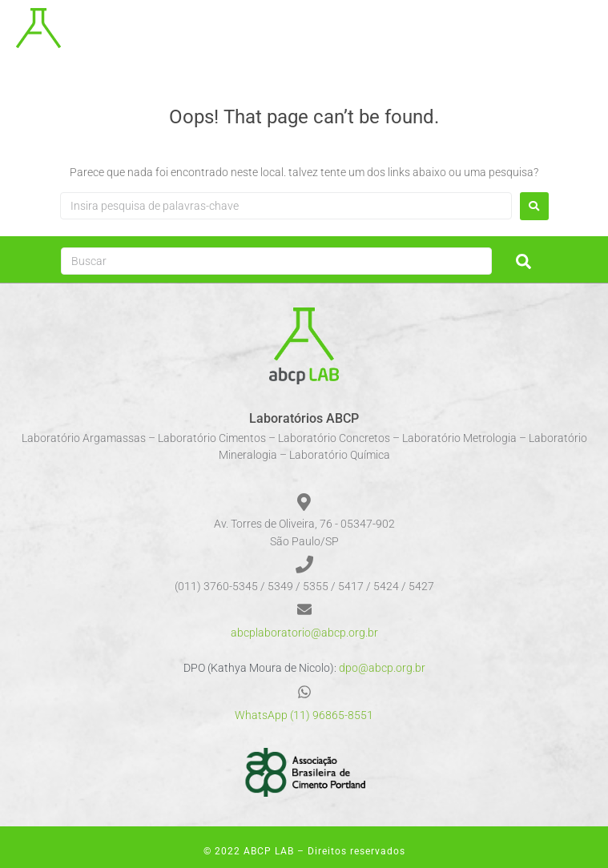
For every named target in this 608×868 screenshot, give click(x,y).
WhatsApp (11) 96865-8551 (304, 715)
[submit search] (523, 261)
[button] (586, 32)
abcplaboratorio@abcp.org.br (304, 633)
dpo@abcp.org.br (382, 668)
